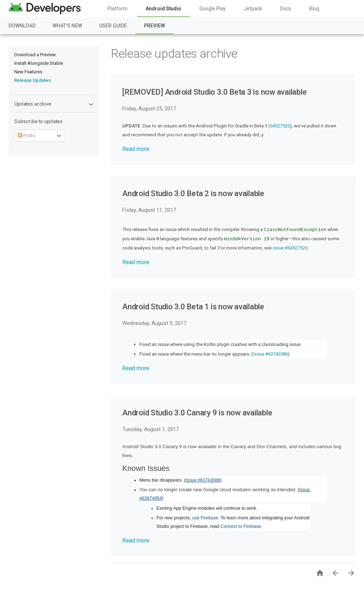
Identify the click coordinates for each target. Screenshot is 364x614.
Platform (117, 9)
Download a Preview (35, 55)
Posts (26, 135)
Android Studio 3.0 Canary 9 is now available (197, 413)
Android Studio (164, 9)
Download (22, 26)
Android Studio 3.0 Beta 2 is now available (193, 193)
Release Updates (33, 80)
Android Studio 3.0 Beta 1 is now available (193, 307)
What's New (67, 26)
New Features (28, 72)
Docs (286, 9)
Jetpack (253, 9)
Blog (314, 9)
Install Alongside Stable (39, 63)
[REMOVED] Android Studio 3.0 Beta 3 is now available (215, 92)
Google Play (213, 9)
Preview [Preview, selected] (154, 26)
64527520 (280, 126)
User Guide (113, 26)
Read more (136, 149)
